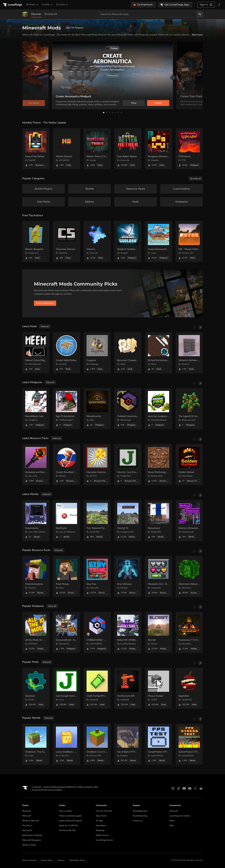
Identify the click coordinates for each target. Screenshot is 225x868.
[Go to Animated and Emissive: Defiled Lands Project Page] (36, 465)
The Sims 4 (27, 826)
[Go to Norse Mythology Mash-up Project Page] (159, 465)
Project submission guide (70, 816)
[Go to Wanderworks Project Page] (97, 409)
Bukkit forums (102, 835)
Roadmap (100, 830)
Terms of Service (29, 860)
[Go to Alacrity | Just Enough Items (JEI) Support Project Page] (128, 465)
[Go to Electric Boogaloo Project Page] (36, 242)
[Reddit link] (201, 788)
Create (47, 5)
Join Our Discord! (104, 811)
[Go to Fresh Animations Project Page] (36, 576)
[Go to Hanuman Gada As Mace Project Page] (97, 465)
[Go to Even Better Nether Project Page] (128, 149)
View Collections (45, 303)
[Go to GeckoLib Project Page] (36, 688)
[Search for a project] (148, 14)
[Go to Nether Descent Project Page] (66, 149)
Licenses (61, 860)
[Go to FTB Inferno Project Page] (189, 149)
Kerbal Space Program (32, 835)
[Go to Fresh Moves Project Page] (66, 576)
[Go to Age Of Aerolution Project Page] (66, 409)
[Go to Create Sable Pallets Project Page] (66, 353)
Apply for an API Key (68, 826)
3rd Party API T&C (67, 830)
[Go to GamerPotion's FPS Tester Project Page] (159, 744)
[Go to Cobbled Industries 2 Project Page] (128, 409)
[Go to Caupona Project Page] (97, 353)
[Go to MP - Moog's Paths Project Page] (189, 242)
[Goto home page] (13, 5)
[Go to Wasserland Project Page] (159, 520)
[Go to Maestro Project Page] (97, 242)
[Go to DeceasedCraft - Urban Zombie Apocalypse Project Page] (66, 632)
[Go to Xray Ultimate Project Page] (128, 576)
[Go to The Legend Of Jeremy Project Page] (189, 409)
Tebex (172, 821)
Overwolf (174, 811)
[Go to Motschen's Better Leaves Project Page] (189, 576)
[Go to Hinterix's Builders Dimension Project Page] (189, 353)
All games (27, 811)
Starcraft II (27, 830)
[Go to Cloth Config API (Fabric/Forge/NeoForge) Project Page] (97, 688)
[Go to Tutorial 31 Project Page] (128, 520)
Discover (36, 14)
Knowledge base (140, 811)
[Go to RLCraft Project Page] (159, 632)
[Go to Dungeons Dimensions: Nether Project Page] (159, 149)
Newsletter (101, 826)
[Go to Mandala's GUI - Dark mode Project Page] (159, 576)
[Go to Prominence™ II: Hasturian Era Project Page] (189, 632)
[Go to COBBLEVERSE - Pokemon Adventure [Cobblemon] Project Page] (97, 632)
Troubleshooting (140, 816)
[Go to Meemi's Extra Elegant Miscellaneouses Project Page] (36, 353)
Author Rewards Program (71, 821)
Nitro (172, 826)
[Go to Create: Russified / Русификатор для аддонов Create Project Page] (66, 465)
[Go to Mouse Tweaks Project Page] (159, 688)
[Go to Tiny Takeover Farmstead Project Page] (97, 520)
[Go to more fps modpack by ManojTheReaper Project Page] (159, 409)
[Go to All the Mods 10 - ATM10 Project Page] (36, 632)
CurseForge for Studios (180, 816)
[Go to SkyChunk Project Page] (66, 520)
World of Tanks (29, 845)
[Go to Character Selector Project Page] (66, 242)
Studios (62, 5)
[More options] (219, 5)
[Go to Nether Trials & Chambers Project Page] (97, 149)
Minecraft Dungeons (32, 840)
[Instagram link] (173, 788)
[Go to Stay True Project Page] (97, 576)
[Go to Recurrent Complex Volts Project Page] (128, 353)
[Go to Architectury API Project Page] (128, 688)
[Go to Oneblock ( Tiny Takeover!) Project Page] (36, 744)
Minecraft (27, 816)
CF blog (99, 821)
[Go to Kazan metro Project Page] (36, 520)
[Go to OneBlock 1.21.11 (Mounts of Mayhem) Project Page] (97, 744)
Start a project (66, 811)
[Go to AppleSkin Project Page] (189, 688)
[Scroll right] (200, 327)
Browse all (196, 179)
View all (45, 326)
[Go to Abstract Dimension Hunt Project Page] (189, 520)
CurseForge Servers (105, 840)
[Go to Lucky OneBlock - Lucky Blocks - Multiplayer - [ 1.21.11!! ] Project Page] (66, 744)
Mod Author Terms (77, 860)
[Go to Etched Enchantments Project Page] (159, 353)
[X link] (195, 788)
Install (158, 103)
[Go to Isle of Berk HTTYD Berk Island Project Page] (128, 744)
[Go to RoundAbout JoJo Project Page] (36, 409)
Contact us (138, 821)
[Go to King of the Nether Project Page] (36, 149)
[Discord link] (190, 788)
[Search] (200, 14)
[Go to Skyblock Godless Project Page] (128, 242)
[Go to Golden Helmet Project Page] (189, 465)
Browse (32, 5)
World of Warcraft (31, 821)
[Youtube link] (184, 788)
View (134, 103)
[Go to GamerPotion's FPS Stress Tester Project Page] (189, 744)
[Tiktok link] (179, 788)
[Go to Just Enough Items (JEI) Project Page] (66, 688)
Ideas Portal (101, 816)
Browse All (51, 14)
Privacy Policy (47, 860)
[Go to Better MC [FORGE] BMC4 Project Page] (128, 632)
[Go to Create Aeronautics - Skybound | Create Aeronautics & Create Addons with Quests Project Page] (159, 242)
